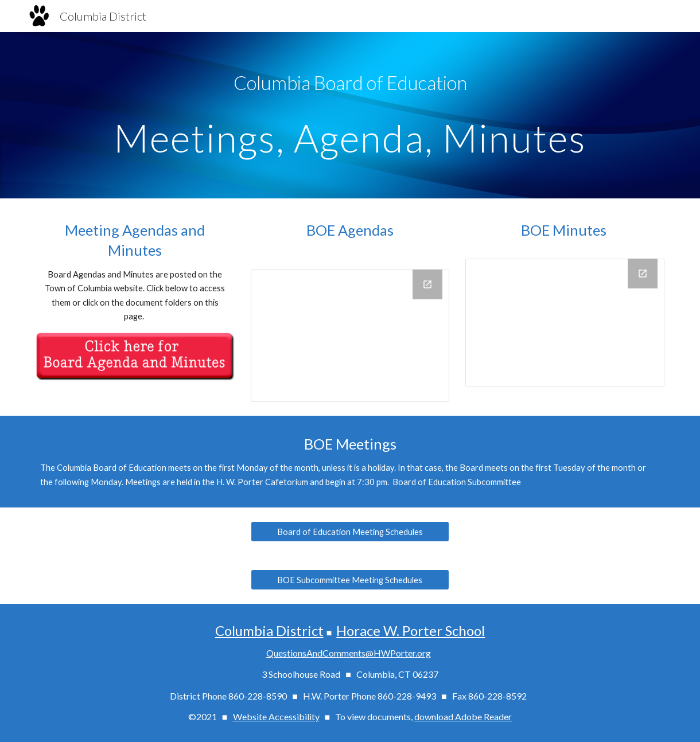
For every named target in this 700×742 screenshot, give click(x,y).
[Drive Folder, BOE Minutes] (565, 322)
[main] (350, 83)
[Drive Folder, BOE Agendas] (350, 336)
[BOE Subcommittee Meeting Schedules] (350, 580)
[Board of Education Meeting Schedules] (350, 532)
